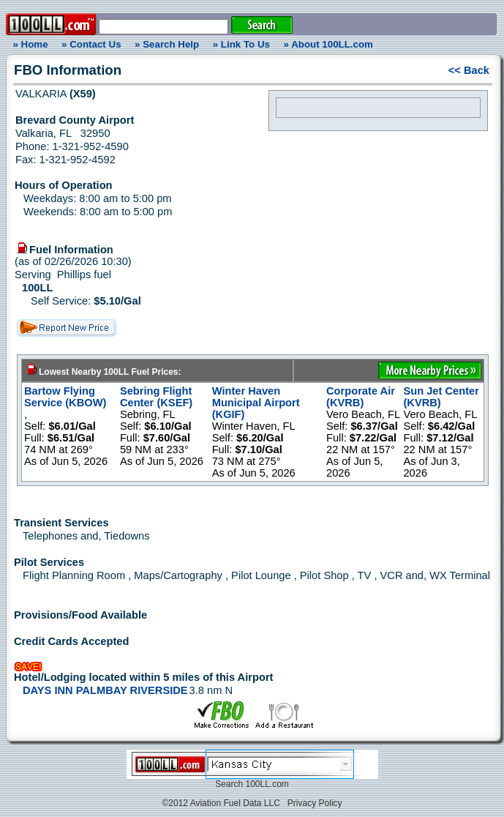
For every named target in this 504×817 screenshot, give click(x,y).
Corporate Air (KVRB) (361, 397)
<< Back (469, 70)
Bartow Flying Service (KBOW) (65, 397)
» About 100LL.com (328, 44)
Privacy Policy (315, 803)
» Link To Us (241, 44)
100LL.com (267, 784)
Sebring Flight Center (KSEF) (156, 397)
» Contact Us (91, 44)
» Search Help (167, 44)
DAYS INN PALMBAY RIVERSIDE (105, 690)
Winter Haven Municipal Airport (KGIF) (256, 403)
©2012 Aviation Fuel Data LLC (221, 803)
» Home (28, 44)
